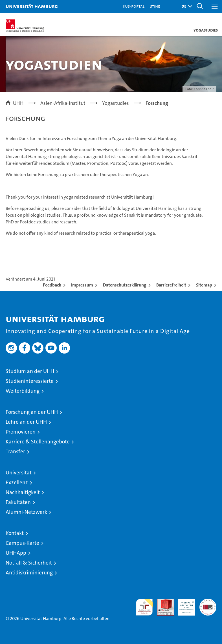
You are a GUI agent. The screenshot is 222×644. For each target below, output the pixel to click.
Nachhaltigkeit (23, 492)
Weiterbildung (23, 391)
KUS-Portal (134, 6)
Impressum (82, 285)
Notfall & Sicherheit (29, 563)
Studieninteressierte (30, 381)
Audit (162, 602)
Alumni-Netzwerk (26, 512)
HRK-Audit (184, 605)
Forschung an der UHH (32, 412)
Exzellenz (17, 482)
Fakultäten (18, 502)
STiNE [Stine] (155, 6)
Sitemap (204, 285)
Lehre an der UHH (26, 422)
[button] (185, 6)
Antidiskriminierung (29, 573)
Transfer (15, 451)
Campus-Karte (22, 543)
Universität (19, 473)
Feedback (52, 285)
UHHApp (16, 553)
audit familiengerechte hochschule (144, 607)
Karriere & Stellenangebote (38, 442)
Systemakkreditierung (208, 602)
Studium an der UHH (30, 371)
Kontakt (15, 533)
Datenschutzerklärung (125, 285)
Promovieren (21, 432)
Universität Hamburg (32, 6)
